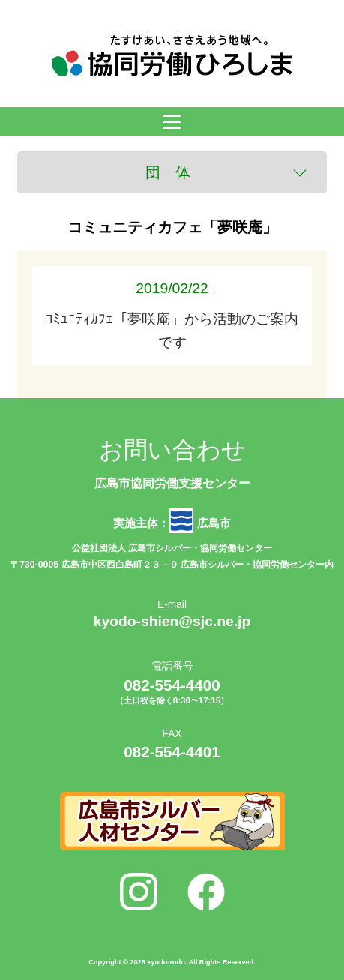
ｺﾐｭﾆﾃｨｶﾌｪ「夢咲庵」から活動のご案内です (172, 315)
